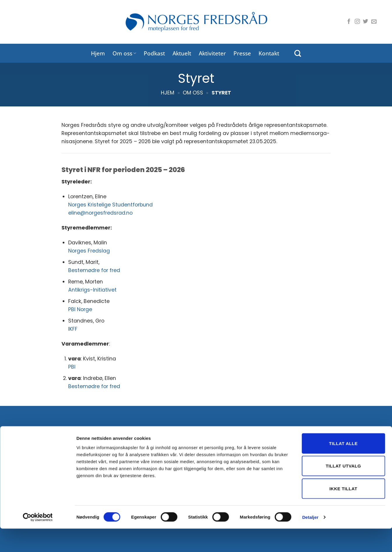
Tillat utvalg (343, 489)
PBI (72, 367)
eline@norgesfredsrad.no (100, 213)
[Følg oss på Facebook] (349, 22)
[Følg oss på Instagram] (357, 22)
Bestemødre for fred (94, 270)
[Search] (298, 53)
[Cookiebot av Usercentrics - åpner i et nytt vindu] (38, 541)
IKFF (73, 329)
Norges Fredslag (89, 251)
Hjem (98, 53)
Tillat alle (343, 467)
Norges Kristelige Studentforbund (110, 205)
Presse (242, 53)
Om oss (124, 53)
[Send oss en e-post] (374, 22)
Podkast (154, 53)
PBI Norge (80, 309)
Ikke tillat (343, 512)
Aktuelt (182, 53)
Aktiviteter (212, 53)
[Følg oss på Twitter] (365, 22)
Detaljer (310, 540)
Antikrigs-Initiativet (92, 290)
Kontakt (269, 53)
